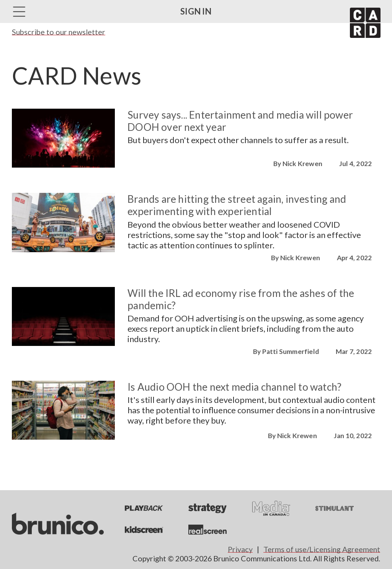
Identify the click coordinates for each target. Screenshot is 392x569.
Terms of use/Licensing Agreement (322, 549)
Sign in (196, 11)
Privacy (240, 549)
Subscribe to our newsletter (59, 32)
